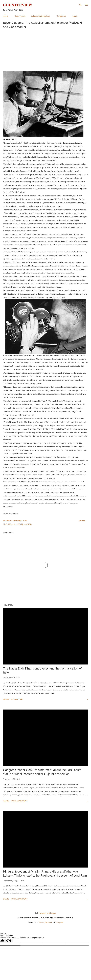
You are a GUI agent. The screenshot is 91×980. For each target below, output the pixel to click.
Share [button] (82, 520)
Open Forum (20, 16)
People (20, 524)
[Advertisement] (46, 49)
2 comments (17, 699)
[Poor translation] (9, 941)
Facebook (49, 922)
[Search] (80, 5)
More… (75, 16)
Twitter (41, 922)
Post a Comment (19, 801)
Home (6, 16)
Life (14, 524)
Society (28, 524)
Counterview (18, 5)
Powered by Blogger (46, 913)
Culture (7, 524)
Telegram (59, 922)
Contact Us (61, 16)
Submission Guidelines (41, 16)
